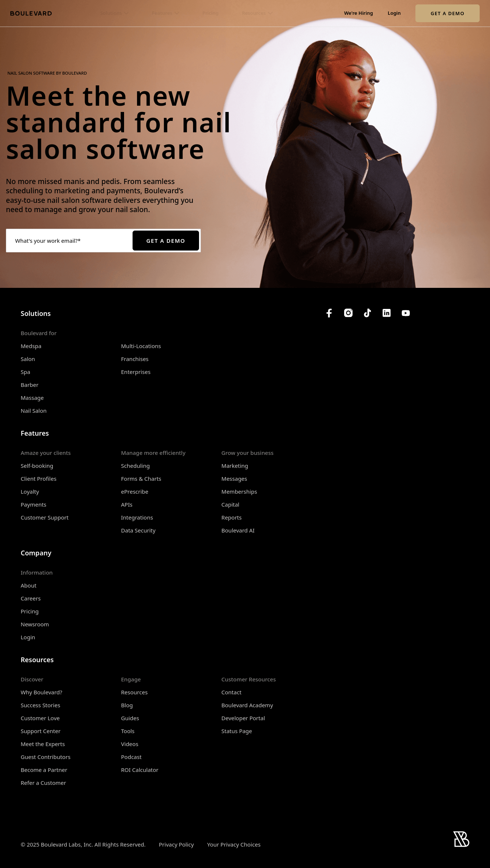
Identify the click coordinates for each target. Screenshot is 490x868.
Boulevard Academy (247, 705)
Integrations (137, 517)
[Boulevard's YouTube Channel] (406, 313)
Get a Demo (448, 13)
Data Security (138, 530)
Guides (130, 718)
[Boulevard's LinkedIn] (387, 313)
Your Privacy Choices (234, 845)
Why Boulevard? (42, 692)
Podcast (131, 757)
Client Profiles (39, 479)
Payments (34, 504)
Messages (234, 479)
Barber (30, 385)
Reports (232, 517)
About (29, 585)
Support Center (41, 731)
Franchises (135, 359)
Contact (232, 692)
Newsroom (35, 624)
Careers (31, 598)
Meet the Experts (43, 744)
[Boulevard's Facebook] (329, 313)
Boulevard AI (238, 530)
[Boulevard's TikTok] (367, 313)
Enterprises (136, 372)
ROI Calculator (140, 770)
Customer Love (40, 718)
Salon (28, 359)
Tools (128, 731)
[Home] (31, 13)
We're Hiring (359, 13)
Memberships (239, 491)
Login (394, 13)
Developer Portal (243, 718)
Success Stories (40, 705)
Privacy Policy (176, 844)
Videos (130, 744)
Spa (25, 372)
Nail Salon (34, 411)
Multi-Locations (141, 346)
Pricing (210, 13)
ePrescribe (135, 491)
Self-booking (37, 466)
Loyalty (30, 491)
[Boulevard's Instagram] (348, 313)
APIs (127, 504)
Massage (32, 398)
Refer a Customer (43, 783)
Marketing (235, 466)
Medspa (31, 346)
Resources (134, 692)
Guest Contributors (46, 757)
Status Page (237, 731)
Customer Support (45, 517)
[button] (114, 13)
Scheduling (136, 466)
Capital (231, 504)
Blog (127, 705)
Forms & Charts (141, 479)
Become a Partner (44, 770)
